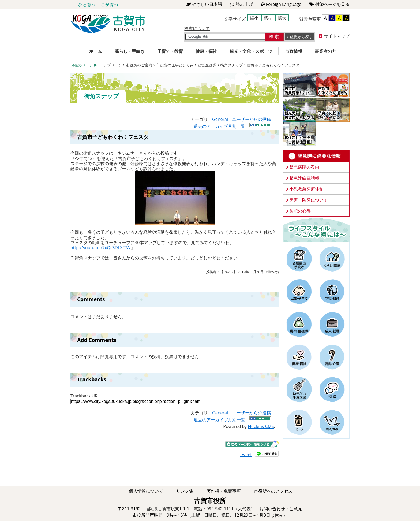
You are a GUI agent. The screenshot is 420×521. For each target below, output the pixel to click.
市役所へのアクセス (273, 491)
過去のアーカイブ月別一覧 (219, 126)
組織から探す (301, 37)
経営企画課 (207, 65)
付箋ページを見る (329, 4)
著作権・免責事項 (224, 491)
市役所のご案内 (139, 65)
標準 (268, 18)
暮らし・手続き (130, 51)
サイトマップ (337, 36)
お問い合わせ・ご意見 (281, 509)
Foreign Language (281, 4)
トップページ (111, 65)
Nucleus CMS (261, 426)
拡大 (282, 18)
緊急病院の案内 (304, 167)
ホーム (96, 51)
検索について (197, 28)
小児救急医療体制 (306, 189)
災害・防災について (309, 200)
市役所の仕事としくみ (175, 65)
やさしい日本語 (204, 4)
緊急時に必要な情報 (316, 156)
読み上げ (241, 4)
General (220, 119)
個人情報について (146, 491)
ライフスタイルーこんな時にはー (316, 230)
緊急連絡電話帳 (304, 178)
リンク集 (185, 491)
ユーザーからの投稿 (252, 119)
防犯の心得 (300, 211)
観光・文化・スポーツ (251, 51)
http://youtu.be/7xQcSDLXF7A (101, 248)
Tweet (246, 455)
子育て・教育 (170, 51)
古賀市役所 (108, 24)
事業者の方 (325, 51)
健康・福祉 (206, 51)
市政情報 (294, 51)
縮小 (254, 18)
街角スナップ (232, 65)
